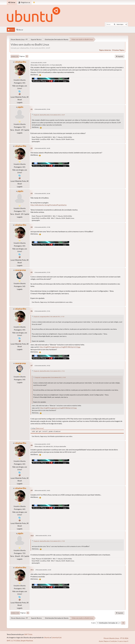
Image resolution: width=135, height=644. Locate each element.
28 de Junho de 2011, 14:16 (43, 536)
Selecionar (40, 428)
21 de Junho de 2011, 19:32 (42, 366)
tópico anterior (105, 50)
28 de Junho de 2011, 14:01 (42, 490)
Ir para (93, 623)
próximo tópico (118, 50)
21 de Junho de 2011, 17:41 (42, 311)
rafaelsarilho (20, 62)
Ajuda (101, 641)
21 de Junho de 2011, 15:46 (42, 109)
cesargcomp (20, 270)
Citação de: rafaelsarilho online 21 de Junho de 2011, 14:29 (49, 115)
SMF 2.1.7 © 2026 (13, 641)
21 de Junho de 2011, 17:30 (42, 227)
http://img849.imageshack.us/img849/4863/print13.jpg (60, 347)
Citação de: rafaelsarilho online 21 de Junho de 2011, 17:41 (49, 371)
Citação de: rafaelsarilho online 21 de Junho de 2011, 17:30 (49, 541)
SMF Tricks (28, 634)
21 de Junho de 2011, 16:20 (42, 148)
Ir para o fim (15, 56)
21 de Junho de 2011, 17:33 (42, 272)
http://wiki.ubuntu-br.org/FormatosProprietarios (49, 205)
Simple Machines (27, 641)
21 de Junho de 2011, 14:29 (39, 63)
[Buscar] (115, 24)
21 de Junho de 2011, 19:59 (42, 444)
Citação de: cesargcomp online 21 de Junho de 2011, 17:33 (49, 317)
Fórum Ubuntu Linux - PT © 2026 (116, 638)
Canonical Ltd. (56, 637)
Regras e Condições (110, 641)
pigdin (20, 107)
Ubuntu (47, 637)
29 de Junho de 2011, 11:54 (43, 570)
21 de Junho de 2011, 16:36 (42, 193)
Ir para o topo (15, 613)
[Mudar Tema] (34, 2)
